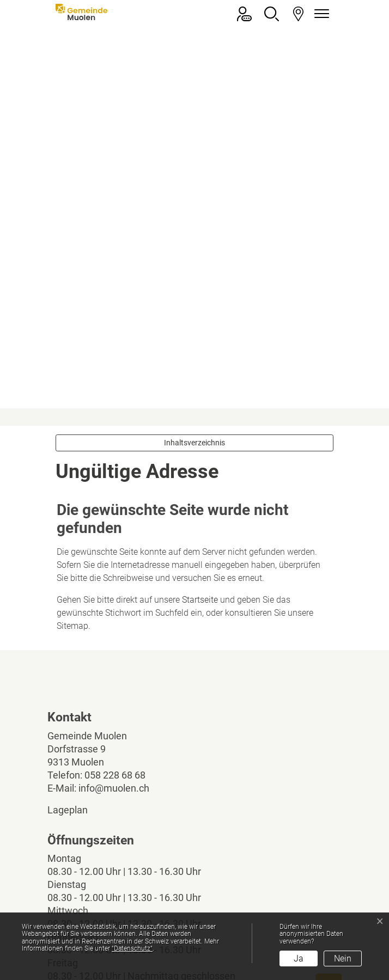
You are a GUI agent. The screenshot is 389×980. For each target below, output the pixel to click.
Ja (299, 958)
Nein (343, 958)
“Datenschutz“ (132, 948)
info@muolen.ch (114, 625)
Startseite (200, 436)
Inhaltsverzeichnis (194, 279)
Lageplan (77, 647)
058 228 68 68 (115, 612)
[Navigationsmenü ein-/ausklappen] (320, 14)
